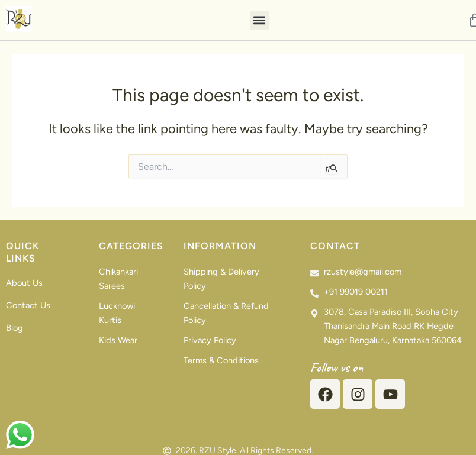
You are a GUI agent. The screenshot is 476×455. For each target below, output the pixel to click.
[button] (260, 20)
